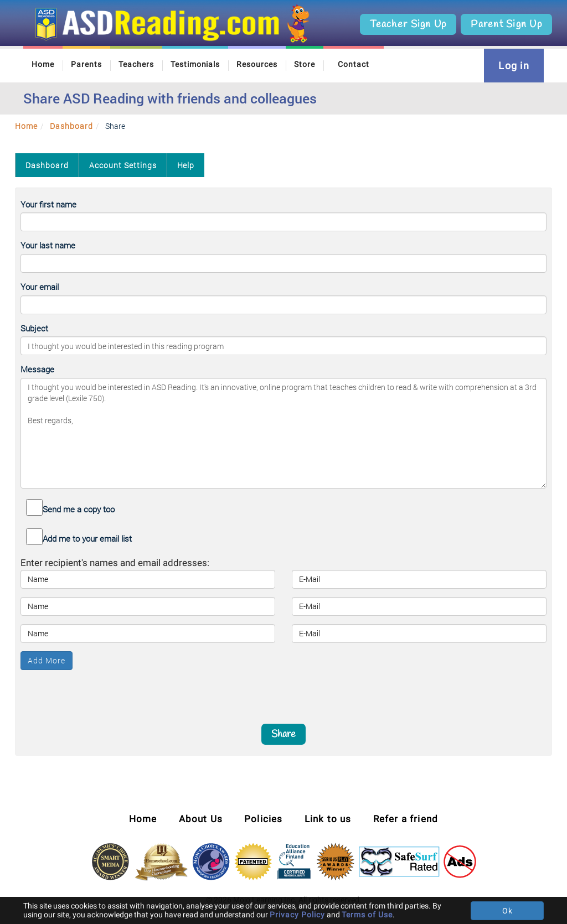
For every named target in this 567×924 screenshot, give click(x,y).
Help (186, 165)
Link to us (328, 819)
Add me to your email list (87, 538)
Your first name (48, 204)
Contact (354, 64)
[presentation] (283, 692)
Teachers (136, 64)
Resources (257, 64)
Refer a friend (406, 819)
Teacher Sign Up (408, 24)
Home (43, 64)
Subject (34, 328)
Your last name (48, 245)
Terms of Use (367, 915)
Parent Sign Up (506, 24)
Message (37, 369)
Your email (40, 287)
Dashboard (71, 126)
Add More (47, 660)
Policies (264, 819)
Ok (507, 911)
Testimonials (195, 64)
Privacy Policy (297, 915)
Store (305, 64)
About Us (201, 819)
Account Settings (123, 165)
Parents (86, 64)
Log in (514, 66)
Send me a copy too (79, 509)
